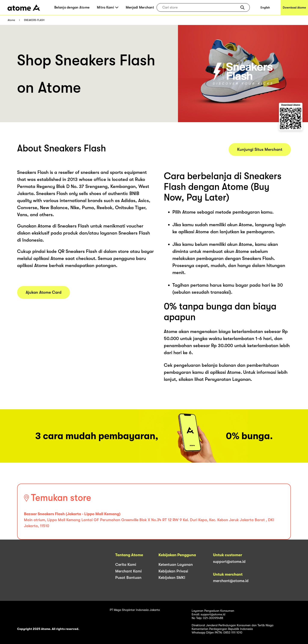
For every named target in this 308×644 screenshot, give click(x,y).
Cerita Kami (126, 565)
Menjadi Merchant (140, 7)
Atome (11, 20)
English (265, 7)
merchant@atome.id (231, 581)
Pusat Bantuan (128, 578)
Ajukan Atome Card (44, 292)
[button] (242, 7)
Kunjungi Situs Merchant (260, 150)
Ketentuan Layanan (176, 565)
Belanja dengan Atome (72, 7)
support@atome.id (229, 562)
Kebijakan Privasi (173, 571)
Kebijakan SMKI (172, 578)
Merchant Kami (128, 571)
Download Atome (294, 7)
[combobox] (200, 7)
